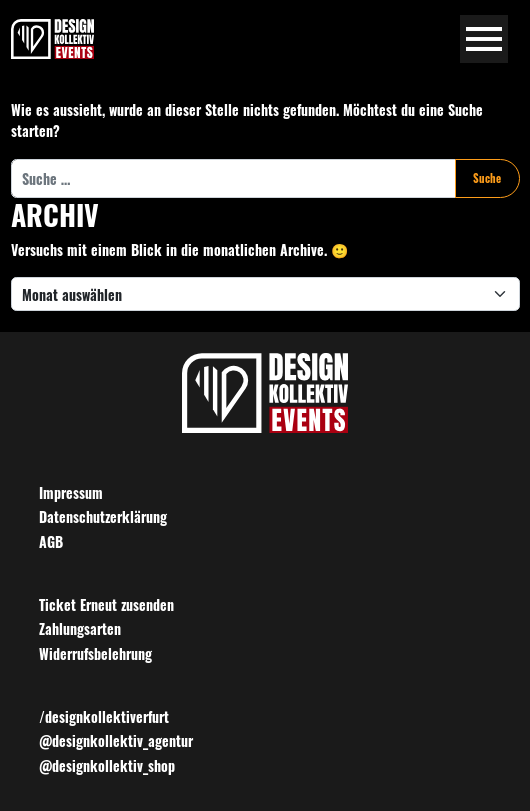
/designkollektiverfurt (104, 716)
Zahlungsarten (80, 628)
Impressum (71, 492)
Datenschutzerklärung (103, 516)
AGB (51, 541)
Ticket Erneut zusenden (106, 604)
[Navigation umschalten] (484, 39)
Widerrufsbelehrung (95, 653)
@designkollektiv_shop (107, 765)
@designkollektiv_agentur (116, 740)
